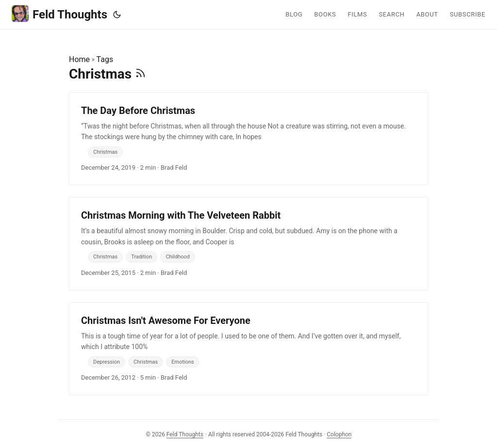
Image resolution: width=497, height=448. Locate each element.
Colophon (339, 434)
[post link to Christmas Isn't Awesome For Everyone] (248, 349)
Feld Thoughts (59, 14)
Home (79, 59)
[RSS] (141, 74)
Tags (105, 59)
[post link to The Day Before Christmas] (248, 139)
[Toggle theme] (117, 15)
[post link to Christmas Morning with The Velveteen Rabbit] (248, 243)
